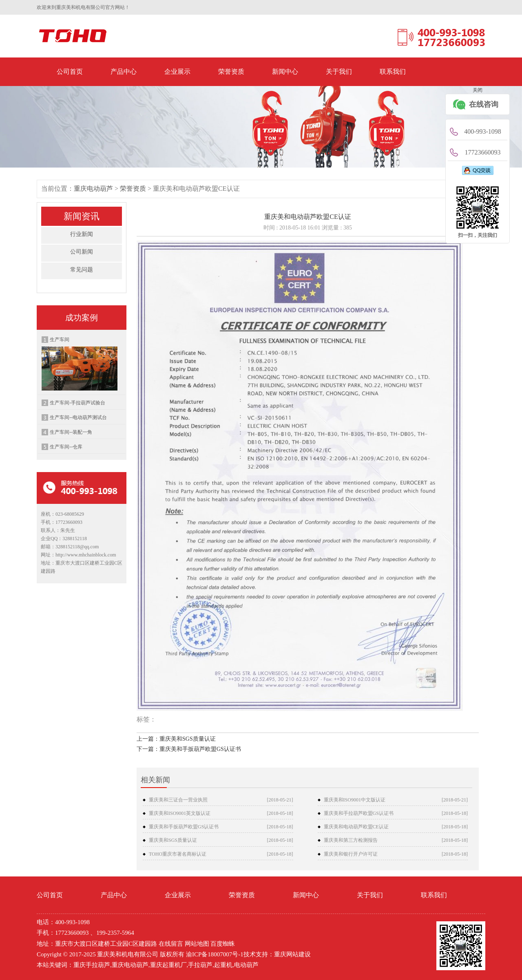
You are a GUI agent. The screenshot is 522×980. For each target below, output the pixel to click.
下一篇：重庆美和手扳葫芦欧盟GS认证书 (189, 749)
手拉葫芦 (200, 965)
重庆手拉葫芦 (92, 965)
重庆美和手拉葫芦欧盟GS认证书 (359, 813)
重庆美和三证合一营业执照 (178, 800)
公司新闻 (82, 252)
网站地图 (197, 944)
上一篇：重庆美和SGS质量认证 (176, 739)
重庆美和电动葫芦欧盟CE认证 (356, 827)
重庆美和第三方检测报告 (351, 840)
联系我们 (393, 72)
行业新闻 (82, 234)
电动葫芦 (246, 965)
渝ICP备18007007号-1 (215, 954)
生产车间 (80, 364)
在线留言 (171, 944)
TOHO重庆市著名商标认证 (178, 854)
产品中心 (124, 72)
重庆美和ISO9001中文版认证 (355, 800)
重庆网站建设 (292, 954)
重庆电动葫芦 (93, 189)
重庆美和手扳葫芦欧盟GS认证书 (184, 827)
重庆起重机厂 (168, 965)
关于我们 (339, 72)
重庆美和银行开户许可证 (351, 854)
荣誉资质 (231, 72)
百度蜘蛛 (223, 944)
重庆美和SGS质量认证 (173, 840)
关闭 (478, 90)
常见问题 (82, 270)
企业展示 (177, 72)
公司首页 (70, 72)
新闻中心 (285, 72)
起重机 (223, 965)
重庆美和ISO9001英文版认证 (180, 813)
